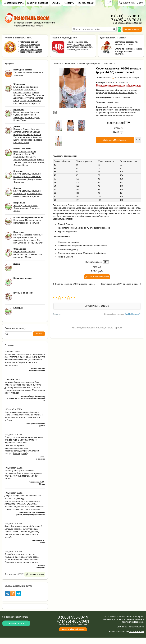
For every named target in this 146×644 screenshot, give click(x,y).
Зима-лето (31, 157)
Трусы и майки (28, 140)
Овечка (17, 177)
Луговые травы (35, 194)
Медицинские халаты (24, 252)
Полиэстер (35, 208)
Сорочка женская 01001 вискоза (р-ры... (75, 284)
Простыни (34, 223)
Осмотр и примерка (29, 47)
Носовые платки (35, 243)
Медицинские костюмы (25, 254)
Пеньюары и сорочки (90, 63)
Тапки (29, 101)
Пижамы (27, 92)
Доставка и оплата (14, 3)
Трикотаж (27, 162)
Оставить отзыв (97, 306)
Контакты (69, 3)
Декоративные (35, 179)
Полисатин (19, 154)
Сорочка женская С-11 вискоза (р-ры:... (120, 284)
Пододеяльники (33, 220)
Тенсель (18, 162)
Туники (28, 95)
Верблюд (26, 174)
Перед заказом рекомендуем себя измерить (118, 85)
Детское (18, 165)
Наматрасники (21, 223)
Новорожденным (22, 135)
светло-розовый (119, 93)
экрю (108, 93)
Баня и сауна (30, 240)
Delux (26, 160)
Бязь (16, 151)
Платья (36, 92)
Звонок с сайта (16, 623)
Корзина (128, 3)
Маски (28, 257)
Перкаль (32, 151)
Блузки (17, 87)
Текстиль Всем (137, 632)
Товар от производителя (31, 52)
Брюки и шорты (21, 112)
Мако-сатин (39, 162)
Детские (22, 243)
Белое (25, 165)
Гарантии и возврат (38, 3)
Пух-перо (26, 177)
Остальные (19, 182)
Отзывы (56, 3)
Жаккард (18, 160)
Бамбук (40, 160)
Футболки (30, 98)
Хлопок (27, 205)
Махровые (27, 235)
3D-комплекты (24, 156)
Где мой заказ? (86, 3)
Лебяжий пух (20, 194)
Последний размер (82, 45)
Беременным (20, 179)
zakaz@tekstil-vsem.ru (17, 617)
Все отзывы (11, 574)
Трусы (23, 101)
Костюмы (18, 90)
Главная (57, 63)
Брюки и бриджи (29, 87)
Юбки (16, 101)
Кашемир (36, 174)
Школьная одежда (31, 132)
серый (134, 90)
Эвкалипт (36, 177)
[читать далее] (20, 453)
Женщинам (70, 63)
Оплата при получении (30, 45)
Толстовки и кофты (23, 137)
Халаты (39, 98)
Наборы (17, 237)
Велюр (32, 160)
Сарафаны (19, 95)
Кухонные (38, 235)
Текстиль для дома (23, 72)
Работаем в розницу (29, 42)
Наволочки (19, 220)
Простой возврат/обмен (31, 50)
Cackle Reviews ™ (133, 314)
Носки (17, 120)
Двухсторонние (21, 208)
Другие (35, 196)
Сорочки (108, 63)
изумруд (100, 93)
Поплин (23, 151)
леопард (132, 93)
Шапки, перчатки (32, 103)
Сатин (28, 154)
